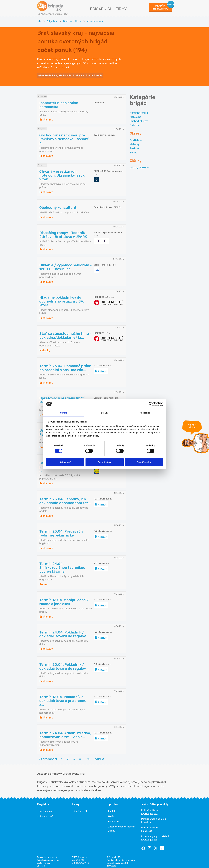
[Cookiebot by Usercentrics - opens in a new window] (151, 404)
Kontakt (112, 806)
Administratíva (139, 108)
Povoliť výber (104, 462)
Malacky (135, 139)
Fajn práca (147, 826)
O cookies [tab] (145, 413)
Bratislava (136, 135)
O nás (111, 811)
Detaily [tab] (105, 413)
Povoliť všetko (144, 462)
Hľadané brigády (47, 811)
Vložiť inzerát (80, 806)
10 (89, 754)
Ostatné (135, 120)
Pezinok (135, 144)
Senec (134, 148)
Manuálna (136, 112)
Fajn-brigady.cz (149, 809)
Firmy (121, 9)
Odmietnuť (65, 462)
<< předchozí (48, 754)
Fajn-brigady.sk (149, 835)
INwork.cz (146, 817)
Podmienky (114, 817)
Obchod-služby (139, 116)
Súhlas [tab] (64, 413)
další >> (100, 754)
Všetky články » (139, 163)
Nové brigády (46, 806)
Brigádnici (100, 9)
